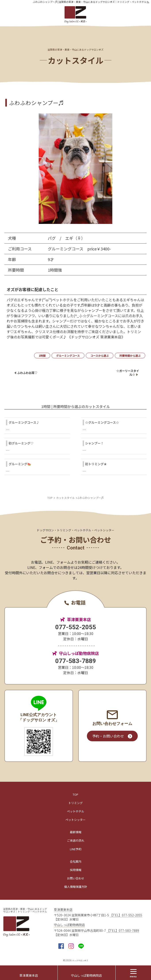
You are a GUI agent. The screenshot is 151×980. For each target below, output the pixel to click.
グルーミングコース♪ (24, 422)
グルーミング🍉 (20, 464)
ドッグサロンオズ (80, 960)
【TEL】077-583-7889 (123, 931)
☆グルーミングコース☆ (102, 422)
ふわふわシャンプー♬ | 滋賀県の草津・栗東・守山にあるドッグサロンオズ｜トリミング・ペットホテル (90, 2)
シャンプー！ (94, 443)
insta (71, 946)
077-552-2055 (76, 627)
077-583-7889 (76, 661)
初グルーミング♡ (21, 443)
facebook (61, 946)
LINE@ (81, 946)
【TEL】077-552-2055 (126, 915)
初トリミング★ (96, 464)
